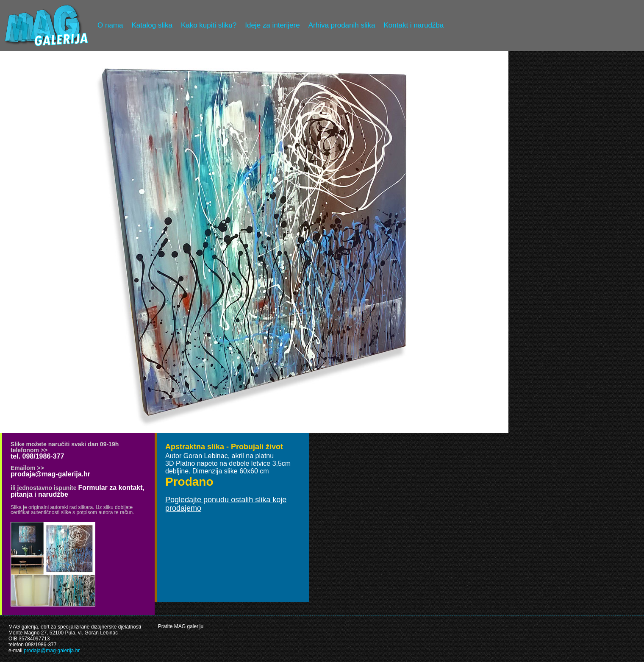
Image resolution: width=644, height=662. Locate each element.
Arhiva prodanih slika (342, 25)
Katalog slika (152, 25)
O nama (110, 25)
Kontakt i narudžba (414, 25)
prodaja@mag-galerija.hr (50, 474)
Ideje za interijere (272, 25)
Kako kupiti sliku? (209, 25)
